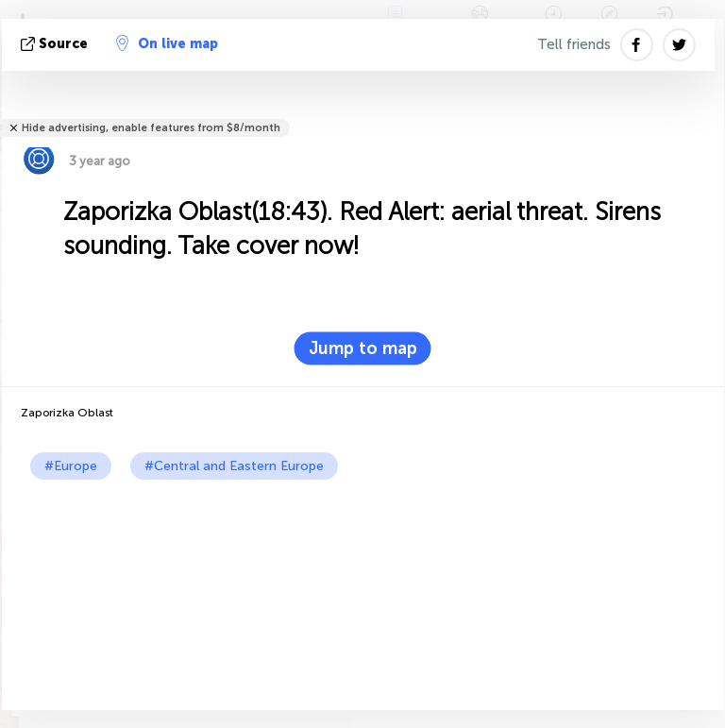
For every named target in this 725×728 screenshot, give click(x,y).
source (56, 44)
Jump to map (363, 348)
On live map (167, 43)
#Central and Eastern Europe (234, 466)
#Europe (71, 466)
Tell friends (574, 44)
